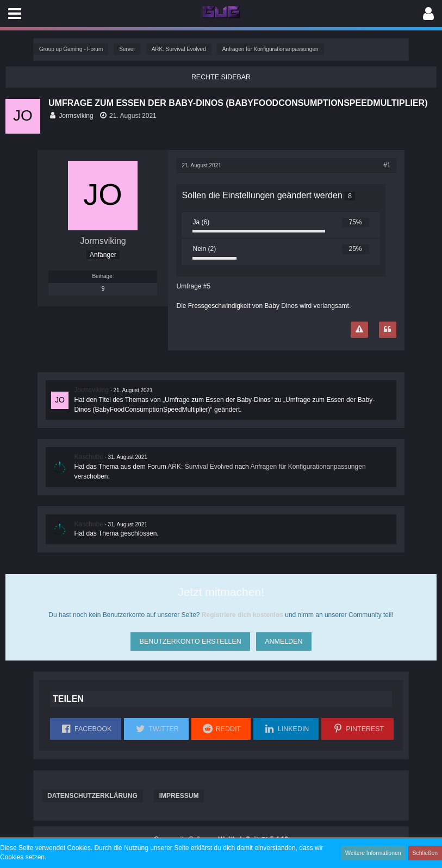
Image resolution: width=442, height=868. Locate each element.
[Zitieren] (388, 330)
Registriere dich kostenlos (242, 614)
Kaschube (88, 457)
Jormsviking (76, 116)
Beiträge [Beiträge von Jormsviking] (102, 276)
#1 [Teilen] (387, 165)
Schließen (426, 853)
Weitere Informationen (375, 853)
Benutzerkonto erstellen (189, 639)
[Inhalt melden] (359, 330)
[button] (15, 14)
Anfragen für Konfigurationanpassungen (308, 467)
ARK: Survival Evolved (200, 467)
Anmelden (284, 639)
